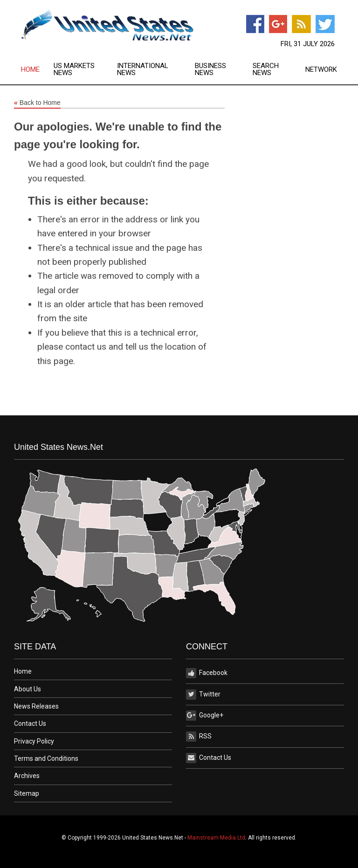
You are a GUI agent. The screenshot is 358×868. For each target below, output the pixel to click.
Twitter (203, 695)
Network (321, 70)
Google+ (205, 716)
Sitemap (27, 793)
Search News (266, 69)
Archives (27, 776)
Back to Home (37, 103)
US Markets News (74, 69)
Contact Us (30, 723)
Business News (210, 69)
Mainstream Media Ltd (216, 838)
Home (30, 70)
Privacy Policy (34, 741)
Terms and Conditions (46, 758)
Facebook (207, 673)
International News (143, 69)
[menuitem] (37, 69)
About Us (28, 689)
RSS (199, 737)
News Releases (36, 706)
